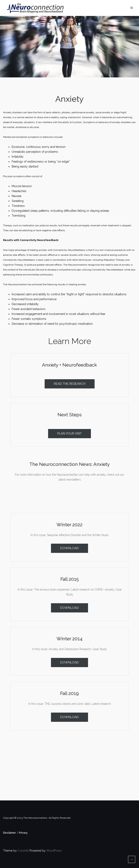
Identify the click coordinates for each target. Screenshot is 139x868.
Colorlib (23, 851)
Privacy (23, 833)
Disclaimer (9, 833)
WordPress (54, 851)
